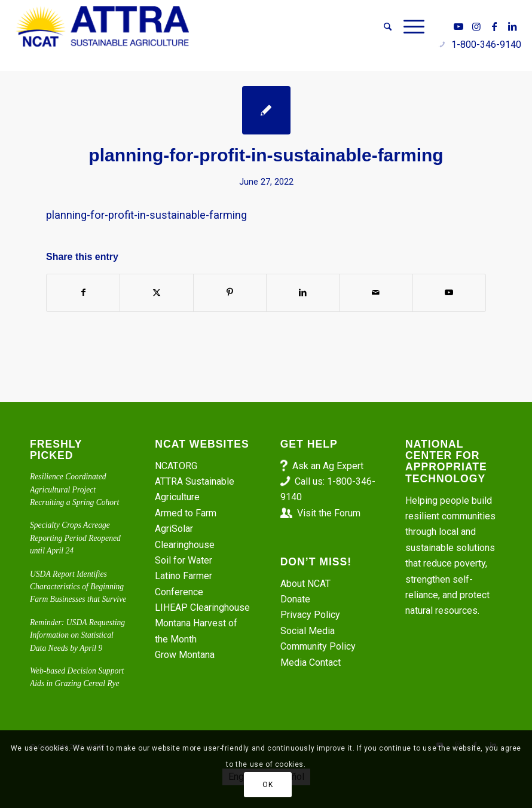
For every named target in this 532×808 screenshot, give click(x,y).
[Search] (388, 27)
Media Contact (311, 662)
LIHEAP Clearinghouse (202, 607)
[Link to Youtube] (458, 26)
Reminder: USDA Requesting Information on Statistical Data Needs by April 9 (77, 635)
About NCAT (305, 584)
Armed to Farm (186, 513)
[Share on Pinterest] (230, 293)
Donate (295, 599)
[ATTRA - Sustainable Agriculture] (103, 27)
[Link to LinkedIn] (512, 26)
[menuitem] (388, 27)
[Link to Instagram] (476, 26)
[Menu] (411, 27)
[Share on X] (156, 293)
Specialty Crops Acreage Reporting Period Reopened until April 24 (75, 538)
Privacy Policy (310, 615)
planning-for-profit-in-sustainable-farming (146, 215)
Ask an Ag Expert (328, 466)
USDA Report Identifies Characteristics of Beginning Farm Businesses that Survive (78, 587)
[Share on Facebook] (83, 293)
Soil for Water (184, 560)
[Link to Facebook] (494, 26)
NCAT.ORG (176, 466)
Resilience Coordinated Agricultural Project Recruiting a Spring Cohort (74, 489)
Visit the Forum (329, 513)
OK (267, 785)
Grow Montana (185, 655)
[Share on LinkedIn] (303, 293)
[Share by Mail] (376, 293)
